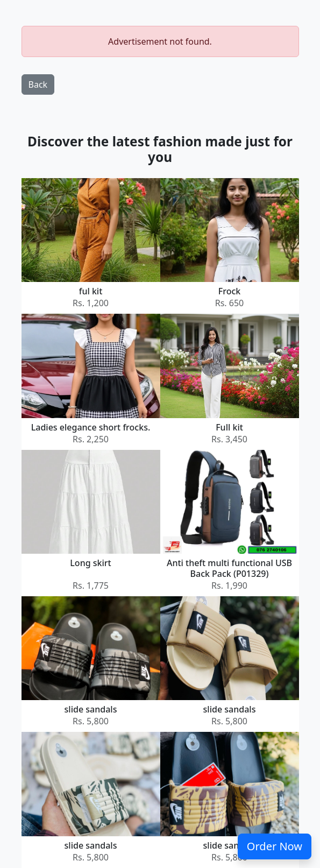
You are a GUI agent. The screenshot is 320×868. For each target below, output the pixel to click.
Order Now (275, 846)
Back (38, 84)
